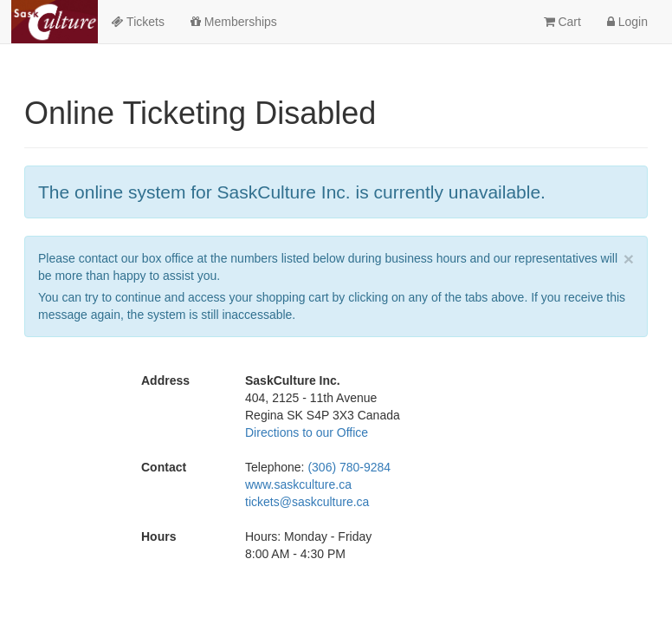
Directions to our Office (307, 432)
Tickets (137, 22)
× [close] (629, 259)
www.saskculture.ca (298, 484)
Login (627, 22)
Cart (562, 22)
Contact (164, 467)
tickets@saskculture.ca (307, 502)
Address (165, 380)
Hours (158, 536)
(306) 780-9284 (349, 467)
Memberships (234, 22)
